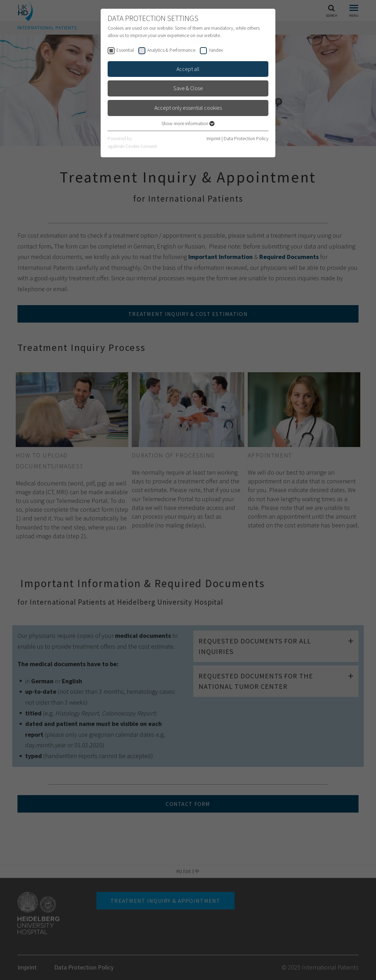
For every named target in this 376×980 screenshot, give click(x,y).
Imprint (214, 138)
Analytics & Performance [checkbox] (171, 50)
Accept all (188, 69)
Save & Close (188, 88)
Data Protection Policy (246, 138)
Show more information (188, 123)
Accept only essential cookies (188, 108)
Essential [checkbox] (125, 50)
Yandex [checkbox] (216, 50)
